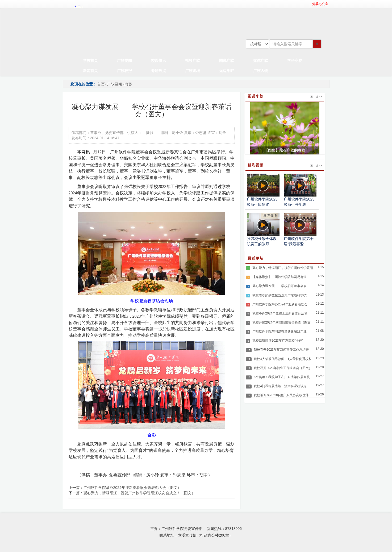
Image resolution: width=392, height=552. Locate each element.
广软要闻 (124, 60)
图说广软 (227, 60)
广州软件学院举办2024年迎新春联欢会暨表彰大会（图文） (132, 488)
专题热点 (159, 70)
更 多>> (316, 97)
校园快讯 (159, 60)
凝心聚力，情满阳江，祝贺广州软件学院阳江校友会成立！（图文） (139, 493)
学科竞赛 (295, 60)
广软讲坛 (193, 70)
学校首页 (90, 60)
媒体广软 (261, 60)
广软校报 (124, 70)
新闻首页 (90, 70)
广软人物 (261, 70)
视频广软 (193, 60)
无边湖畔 (227, 70)
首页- (102, 84)
